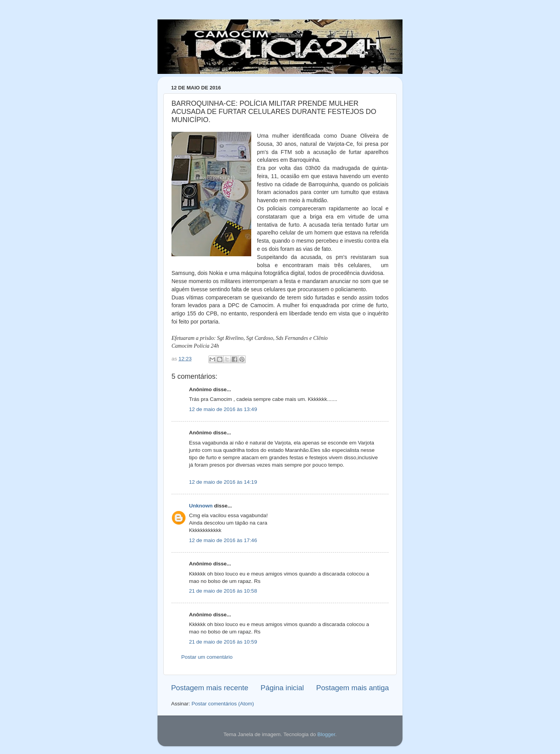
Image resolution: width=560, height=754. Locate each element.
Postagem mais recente (210, 688)
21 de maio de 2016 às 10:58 (223, 591)
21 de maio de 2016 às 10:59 (223, 642)
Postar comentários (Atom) (223, 704)
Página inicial (282, 688)
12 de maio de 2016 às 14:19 (223, 482)
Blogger (326, 734)
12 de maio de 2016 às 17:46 (223, 540)
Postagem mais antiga (353, 688)
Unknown (201, 506)
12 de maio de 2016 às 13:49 (223, 409)
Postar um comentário (207, 657)
